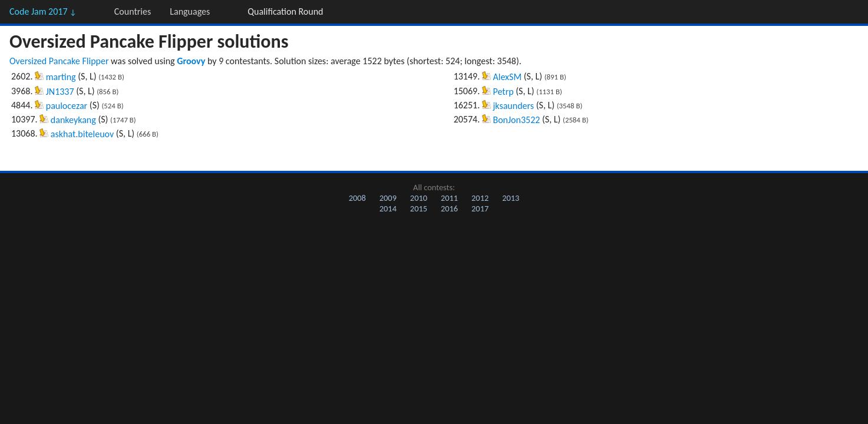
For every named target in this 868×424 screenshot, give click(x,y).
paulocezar (67, 106)
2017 (480, 208)
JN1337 (60, 92)
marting (61, 77)
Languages (190, 11)
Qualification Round (285, 11)
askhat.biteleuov (82, 134)
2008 (357, 198)
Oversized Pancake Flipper (59, 61)
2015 (419, 208)
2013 (511, 198)
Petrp (503, 92)
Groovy (191, 61)
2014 (388, 208)
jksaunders (513, 106)
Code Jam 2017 (43, 11)
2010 (419, 198)
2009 (388, 198)
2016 (449, 208)
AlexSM (507, 77)
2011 (449, 198)
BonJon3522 (516, 120)
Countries (133, 11)
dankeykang (73, 120)
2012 (480, 198)
